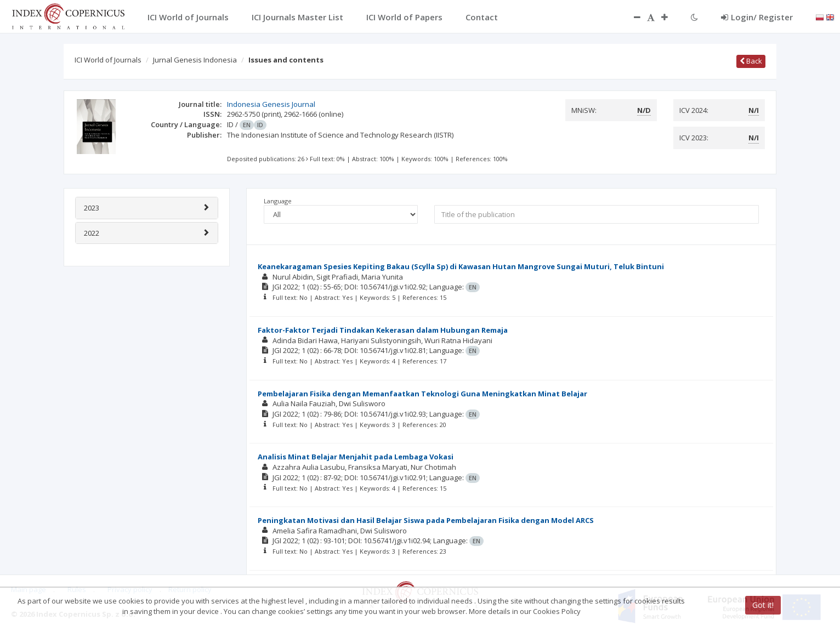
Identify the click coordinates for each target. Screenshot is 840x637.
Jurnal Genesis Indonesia (195, 60)
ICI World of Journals (108, 60)
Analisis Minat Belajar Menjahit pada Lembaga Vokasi (356, 457)
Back (751, 61)
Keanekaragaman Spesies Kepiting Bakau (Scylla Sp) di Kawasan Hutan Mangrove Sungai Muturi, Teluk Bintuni (461, 266)
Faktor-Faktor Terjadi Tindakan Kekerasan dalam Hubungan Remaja (383, 330)
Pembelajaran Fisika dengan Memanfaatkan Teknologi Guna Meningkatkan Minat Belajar (422, 394)
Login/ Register (757, 17)
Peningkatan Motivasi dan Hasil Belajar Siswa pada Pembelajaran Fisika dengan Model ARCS (426, 520)
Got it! (763, 605)
